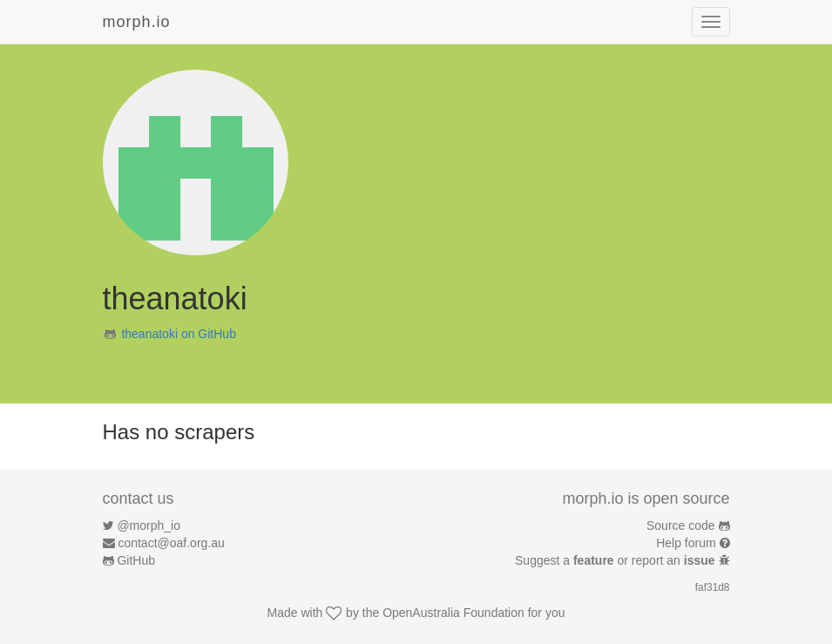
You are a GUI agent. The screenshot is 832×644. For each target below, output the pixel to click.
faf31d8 (713, 587)
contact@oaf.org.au (171, 543)
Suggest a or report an (616, 560)
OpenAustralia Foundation (453, 613)
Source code (681, 525)
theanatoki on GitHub (179, 334)
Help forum (686, 543)
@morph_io (149, 525)
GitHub (136, 560)
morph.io (137, 22)
